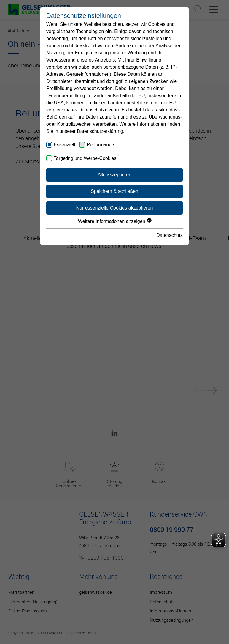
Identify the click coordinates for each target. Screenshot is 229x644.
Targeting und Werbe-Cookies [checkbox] (85, 158)
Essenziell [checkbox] (64, 145)
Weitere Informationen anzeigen (114, 221)
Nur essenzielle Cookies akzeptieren (115, 208)
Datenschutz (170, 235)
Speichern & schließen (114, 191)
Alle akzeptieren (114, 175)
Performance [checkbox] (100, 145)
